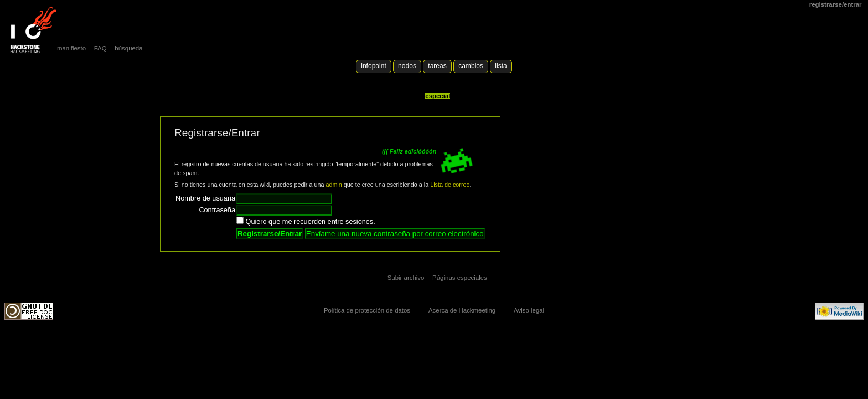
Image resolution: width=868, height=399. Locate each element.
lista (501, 66)
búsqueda (128, 48)
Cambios (471, 66)
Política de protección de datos (367, 310)
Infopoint (374, 66)
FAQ (100, 48)
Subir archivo (406, 278)
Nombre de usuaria (205, 198)
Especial (438, 96)
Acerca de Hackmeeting (462, 310)
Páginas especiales (460, 278)
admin (334, 185)
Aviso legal (529, 310)
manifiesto (71, 48)
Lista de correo (450, 185)
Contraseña (217, 210)
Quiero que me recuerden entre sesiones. (311, 222)
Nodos (407, 66)
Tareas (437, 66)
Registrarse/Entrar (836, 4)
